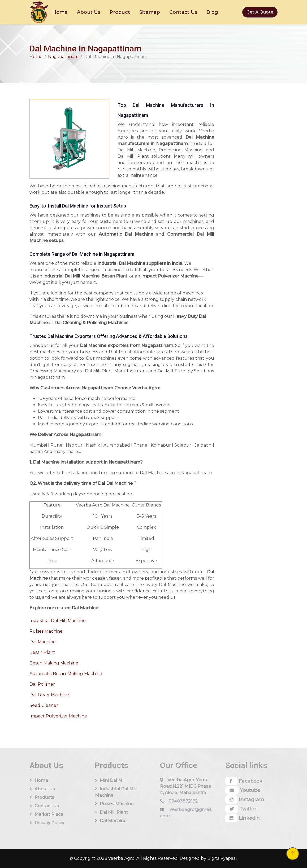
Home (60, 12)
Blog (212, 12)
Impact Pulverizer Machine (58, 716)
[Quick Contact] (249, 169)
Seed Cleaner (44, 705)
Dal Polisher (42, 684)
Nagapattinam (63, 57)
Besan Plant (42, 652)
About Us (89, 12)
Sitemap (150, 12)
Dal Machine (43, 642)
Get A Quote (260, 12)
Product (120, 12)
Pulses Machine (46, 631)
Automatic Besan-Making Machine (66, 674)
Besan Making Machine (54, 663)
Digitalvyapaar (222, 858)
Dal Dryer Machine (49, 695)
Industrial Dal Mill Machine (58, 621)
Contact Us (183, 12)
